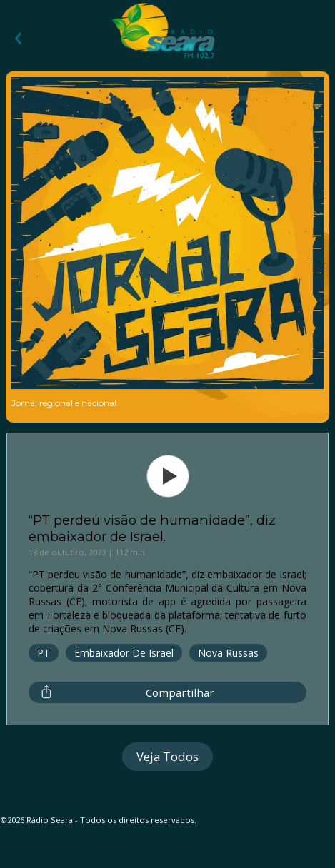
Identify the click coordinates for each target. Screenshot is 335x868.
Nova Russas (228, 653)
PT (44, 653)
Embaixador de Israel (124, 653)
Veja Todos (167, 756)
